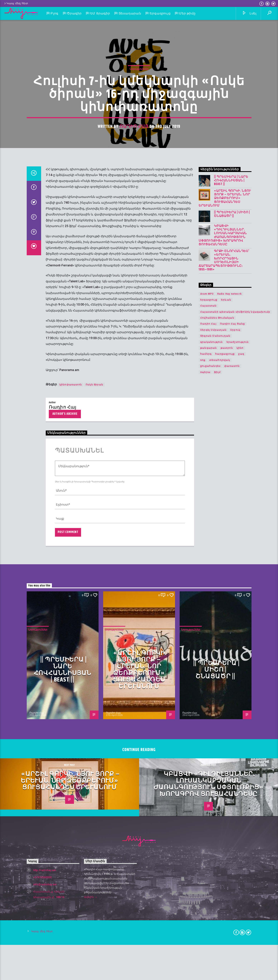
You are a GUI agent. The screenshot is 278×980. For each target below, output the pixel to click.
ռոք (203, 668)
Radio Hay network (229, 602)
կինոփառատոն (71, 692)
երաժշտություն (238, 650)
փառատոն (232, 674)
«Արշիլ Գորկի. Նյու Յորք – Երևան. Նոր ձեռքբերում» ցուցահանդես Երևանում (225, 506)
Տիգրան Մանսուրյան (215, 644)
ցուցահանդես (210, 674)
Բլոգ (55, 13)
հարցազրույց (225, 662)
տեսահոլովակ (220, 668)
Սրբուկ (235, 638)
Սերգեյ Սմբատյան (213, 638)
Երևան (226, 608)
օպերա (205, 680)
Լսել (249, 14)
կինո (240, 656)
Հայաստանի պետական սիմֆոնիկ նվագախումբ (235, 620)
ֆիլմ (217, 680)
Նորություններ (139, 210)
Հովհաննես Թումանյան (217, 626)
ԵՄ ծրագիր (100, 13)
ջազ (241, 662)
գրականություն (212, 650)
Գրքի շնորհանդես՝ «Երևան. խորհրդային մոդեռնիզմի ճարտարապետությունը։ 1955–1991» (224, 568)
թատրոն (227, 656)
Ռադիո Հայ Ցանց (232, 632)
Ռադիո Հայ (134, 268)
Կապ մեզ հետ (16, 3)
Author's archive (65, 722)
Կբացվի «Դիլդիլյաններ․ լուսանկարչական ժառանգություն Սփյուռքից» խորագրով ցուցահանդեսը (223, 543)
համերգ (206, 662)
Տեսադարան (130, 13)
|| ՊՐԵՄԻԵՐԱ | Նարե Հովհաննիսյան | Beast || (231, 488)
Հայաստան (208, 614)
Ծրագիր (74, 13)
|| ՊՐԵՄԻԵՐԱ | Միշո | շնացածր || (232, 522)
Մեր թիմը (187, 13)
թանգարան (209, 656)
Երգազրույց (160, 13)
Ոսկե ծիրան (94, 692)
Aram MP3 (207, 602)
